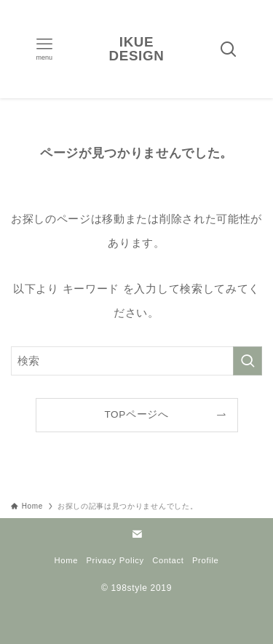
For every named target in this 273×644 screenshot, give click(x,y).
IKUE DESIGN (137, 49)
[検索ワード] (136, 361)
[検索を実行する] (248, 361)
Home (66, 560)
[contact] (137, 534)
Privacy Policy (115, 560)
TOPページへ (136, 414)
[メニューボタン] (44, 49)
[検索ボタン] (229, 49)
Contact (168, 560)
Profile (206, 560)
